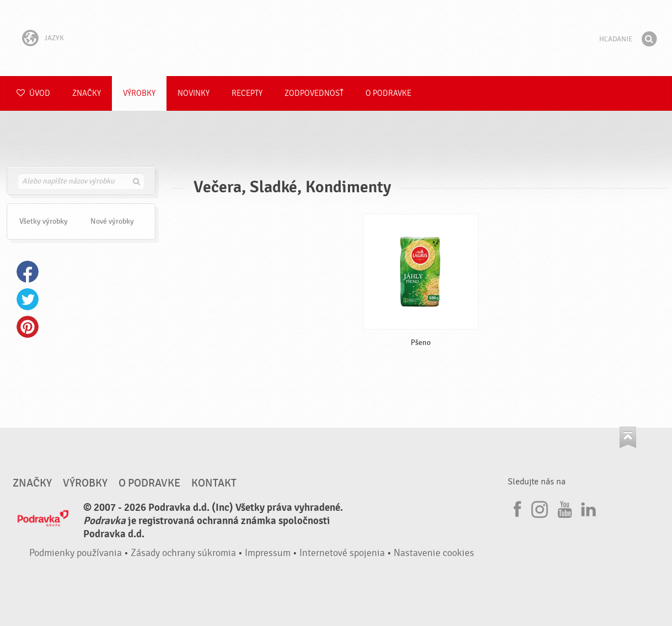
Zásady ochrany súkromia (183, 553)
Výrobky (139, 93)
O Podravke (388, 93)
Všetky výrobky (44, 221)
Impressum (268, 553)
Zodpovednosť (314, 93)
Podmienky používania (76, 553)
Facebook (28, 272)
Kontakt (214, 483)
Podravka (336, 38)
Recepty (247, 93)
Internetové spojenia (342, 553)
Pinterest (28, 327)
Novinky (193, 93)
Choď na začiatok (628, 437)
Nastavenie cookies (434, 553)
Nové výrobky (112, 221)
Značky (87, 93)
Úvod (33, 93)
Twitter (28, 299)
